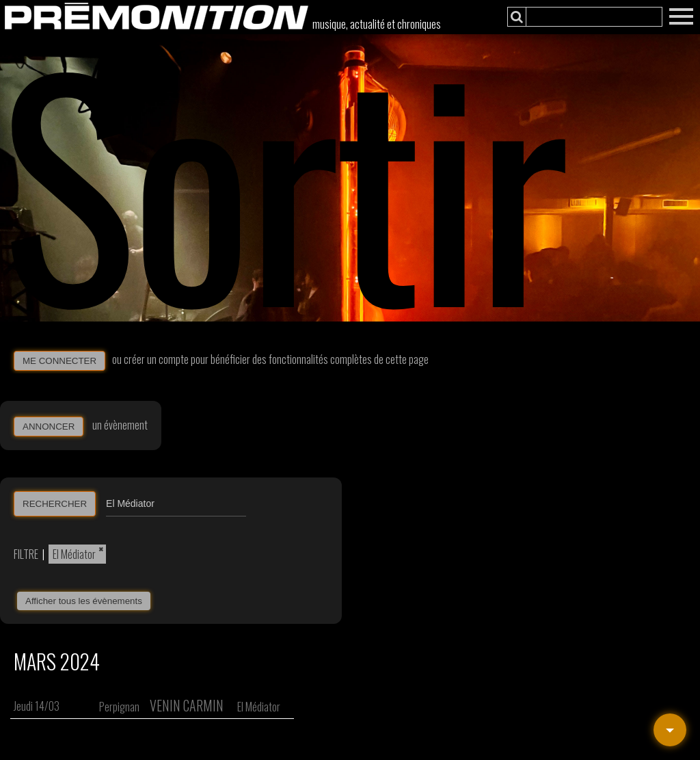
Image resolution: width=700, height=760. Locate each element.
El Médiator (74, 554)
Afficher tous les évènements (84, 601)
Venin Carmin (187, 705)
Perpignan (119, 707)
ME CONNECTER (59, 361)
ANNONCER (49, 427)
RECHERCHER (55, 504)
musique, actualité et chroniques (377, 24)
